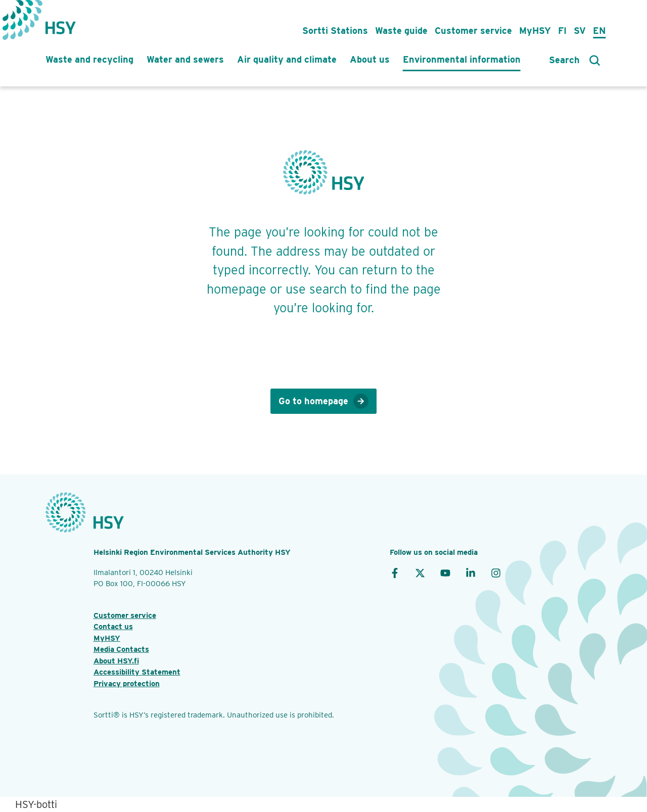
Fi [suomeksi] (562, 31)
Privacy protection (127, 684)
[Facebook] (395, 572)
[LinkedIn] (471, 572)
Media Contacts (121, 649)
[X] (420, 572)
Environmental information (462, 59)
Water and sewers (185, 59)
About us (370, 59)
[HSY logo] (61, 23)
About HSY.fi (116, 661)
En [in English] (599, 31)
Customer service (473, 31)
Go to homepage (323, 401)
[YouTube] (445, 572)
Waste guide (401, 31)
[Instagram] (496, 572)
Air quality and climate (287, 59)
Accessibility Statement (137, 672)
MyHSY (535, 31)
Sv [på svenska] (580, 31)
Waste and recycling (89, 59)
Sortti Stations (335, 31)
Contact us (113, 627)
